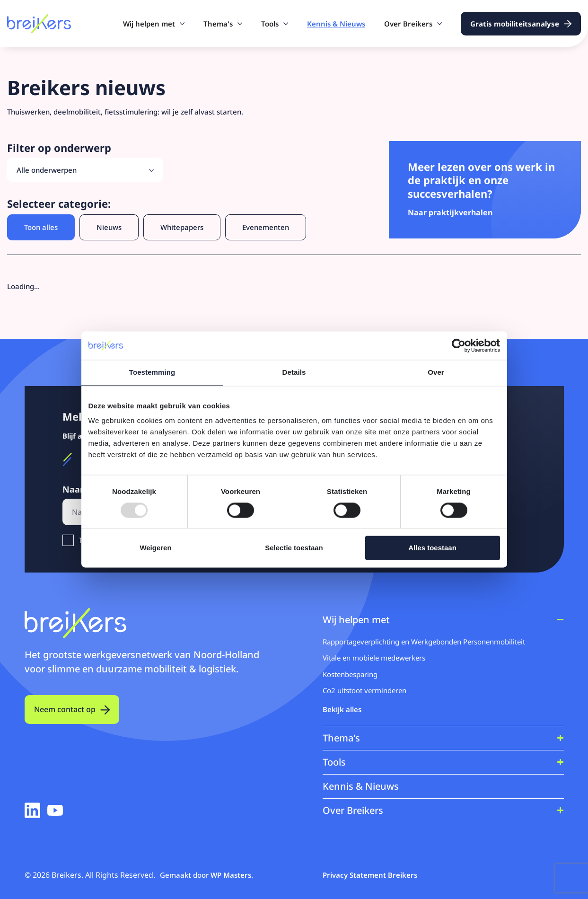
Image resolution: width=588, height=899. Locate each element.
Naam (78, 490)
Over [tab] (436, 372)
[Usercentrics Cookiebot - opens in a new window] (459, 345)
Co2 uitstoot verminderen (364, 690)
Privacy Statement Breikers (370, 875)
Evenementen (266, 227)
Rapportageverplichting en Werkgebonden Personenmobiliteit (424, 642)
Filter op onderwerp (59, 148)
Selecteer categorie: (59, 204)
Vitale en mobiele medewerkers (374, 658)
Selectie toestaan (294, 548)
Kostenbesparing (350, 674)
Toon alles (41, 227)
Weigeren (155, 548)
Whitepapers (182, 227)
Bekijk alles (342, 709)
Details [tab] (294, 372)
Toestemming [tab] (152, 372)
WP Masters (231, 875)
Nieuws (109, 227)
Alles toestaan (432, 548)
